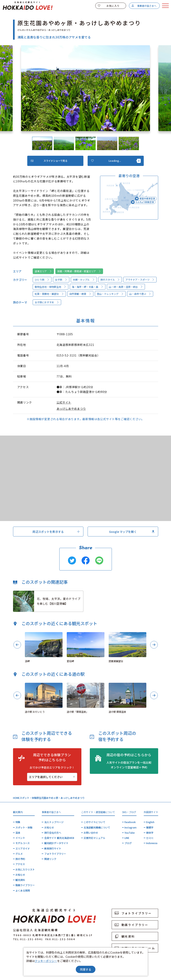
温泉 (18, 833)
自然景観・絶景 (80, 294)
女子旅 (61, 280)
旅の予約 (20, 859)
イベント (20, 838)
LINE (127, 838)
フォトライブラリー (55, 854)
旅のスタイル (110, 280)
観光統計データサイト (56, 843)
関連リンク (50, 859)
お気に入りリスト (25, 870)
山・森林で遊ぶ (140, 294)
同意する (86, 969)
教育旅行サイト (53, 848)
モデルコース (23, 843)
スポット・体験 (28, 798)
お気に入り (109, 6)
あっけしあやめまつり (71, 409)
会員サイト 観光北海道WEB (59, 838)
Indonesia (152, 843)
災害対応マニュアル (94, 838)
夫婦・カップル (84, 280)
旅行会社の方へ (53, 833)
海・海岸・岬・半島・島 (88, 287)
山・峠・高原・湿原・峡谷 (126, 287)
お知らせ (20, 875)
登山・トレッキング (110, 294)
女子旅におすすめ (47, 302)
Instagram (131, 827)
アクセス (20, 864)
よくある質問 (23, 891)
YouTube (130, 833)
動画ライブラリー (25, 885)
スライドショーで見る (49, 161)
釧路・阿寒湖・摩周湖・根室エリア (79, 271)
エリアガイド (23, 848)
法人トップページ (54, 822)
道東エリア (43, 271)
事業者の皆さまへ (144, 6)
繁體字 (150, 827)
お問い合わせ (91, 833)
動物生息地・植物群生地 (50, 287)
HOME (16, 798)
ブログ (128, 843)
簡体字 (150, 833)
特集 (18, 822)
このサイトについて (94, 822)
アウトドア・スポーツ (140, 280)
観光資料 (20, 880)
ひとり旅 (42, 280)
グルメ (19, 854)
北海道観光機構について (97, 827)
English (150, 822)
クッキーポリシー (46, 961)
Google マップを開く (132, 532)
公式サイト (64, 402)
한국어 (150, 838)
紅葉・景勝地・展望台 (49, 294)
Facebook (130, 822)
